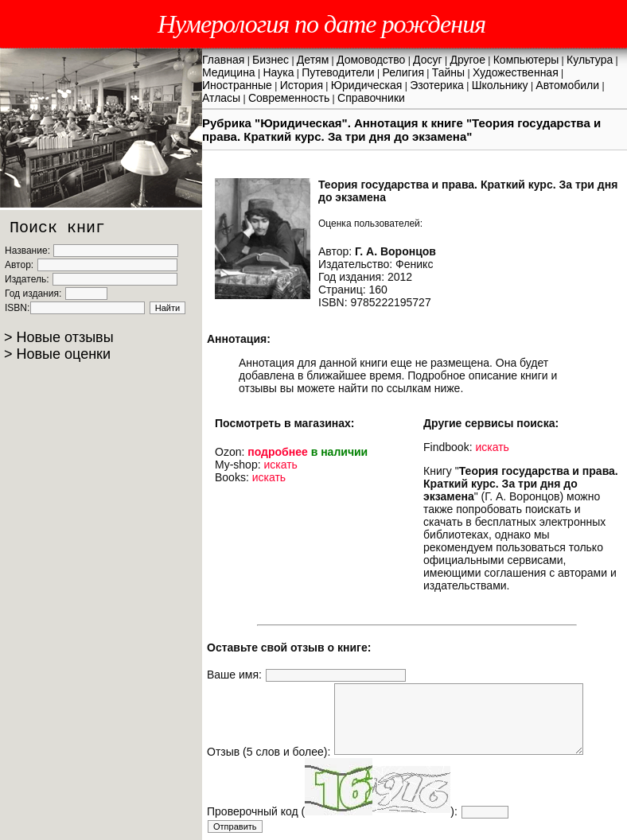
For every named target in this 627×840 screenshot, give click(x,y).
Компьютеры (526, 60)
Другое (467, 60)
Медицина (229, 72)
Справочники (371, 98)
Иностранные (237, 85)
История (302, 85)
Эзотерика (437, 85)
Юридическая (367, 85)
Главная (223, 60)
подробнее (278, 452)
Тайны (448, 72)
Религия (403, 72)
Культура (590, 60)
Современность (289, 98)
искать (280, 465)
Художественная (516, 72)
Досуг (428, 60)
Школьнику (500, 85)
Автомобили (567, 85)
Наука (278, 72)
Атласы (221, 98)
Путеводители (338, 72)
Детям (313, 60)
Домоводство (371, 60)
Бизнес (271, 60)
